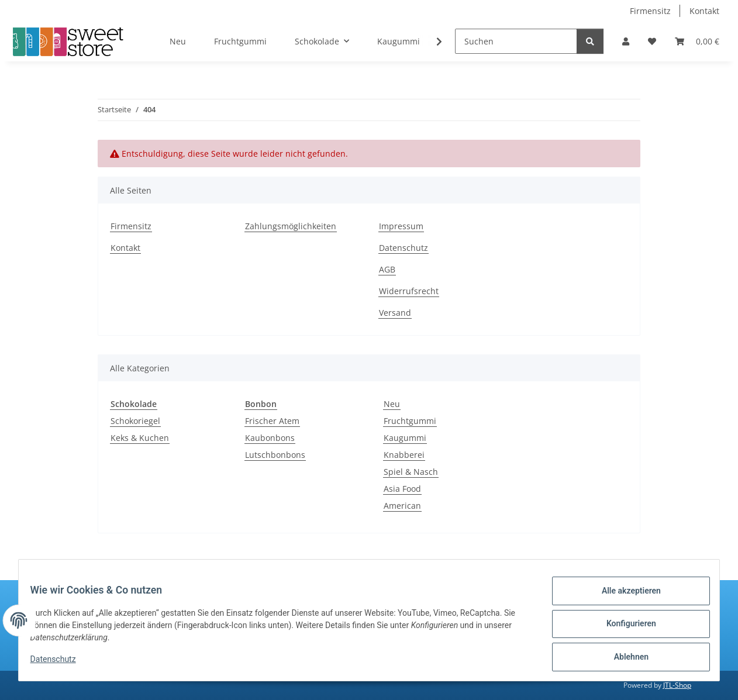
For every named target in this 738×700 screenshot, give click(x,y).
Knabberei (404, 455)
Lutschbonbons (275, 455)
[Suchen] (516, 41)
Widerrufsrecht (409, 291)
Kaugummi (405, 438)
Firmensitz (650, 11)
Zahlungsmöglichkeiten (291, 226)
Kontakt (704, 11)
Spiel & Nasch (411, 472)
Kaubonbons (270, 438)
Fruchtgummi (410, 421)
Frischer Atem (272, 421)
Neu (392, 404)
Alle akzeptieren (624, 598)
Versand (395, 313)
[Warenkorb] (697, 41)
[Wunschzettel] (652, 41)
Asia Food (402, 489)
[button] (626, 41)
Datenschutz (60, 664)
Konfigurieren (624, 628)
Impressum (401, 226)
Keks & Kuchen (140, 438)
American (402, 506)
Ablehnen (624, 658)
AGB (387, 269)
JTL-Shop (677, 685)
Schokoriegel (135, 421)
